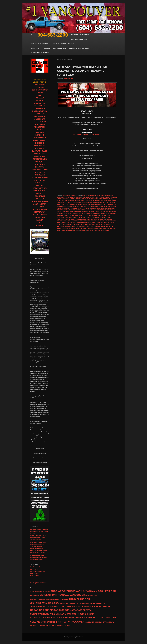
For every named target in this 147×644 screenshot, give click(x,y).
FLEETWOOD (40, 207)
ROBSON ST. (40, 130)
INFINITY (88, 208)
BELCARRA (40, 167)
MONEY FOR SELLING (101, 212)
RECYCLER (108, 217)
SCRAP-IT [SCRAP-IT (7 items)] (86, 606)
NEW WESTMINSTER (40, 90)
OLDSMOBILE (88, 214)
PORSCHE (113, 214)
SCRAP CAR (100, 221)
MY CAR (75, 214)
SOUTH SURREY (40, 204)
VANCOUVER (40, 85)
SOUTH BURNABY (40, 209)
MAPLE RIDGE (40, 180)
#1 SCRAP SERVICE (91, 197)
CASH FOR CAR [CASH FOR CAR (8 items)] (107, 591)
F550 (85, 206)
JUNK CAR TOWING (70, 210)
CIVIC (104, 204)
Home (33, 35)
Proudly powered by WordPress (73, 637)
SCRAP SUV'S (105, 223)
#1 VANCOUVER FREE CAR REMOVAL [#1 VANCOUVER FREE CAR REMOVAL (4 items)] (40, 591)
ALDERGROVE (40, 154)
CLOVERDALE (40, 156)
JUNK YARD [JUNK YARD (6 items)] (35, 607)
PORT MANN (40, 124)
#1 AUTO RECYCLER (90, 195)
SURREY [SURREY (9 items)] (52, 622)
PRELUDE (60, 216)
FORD (95, 206)
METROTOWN (40, 212)
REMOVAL (109, 219)
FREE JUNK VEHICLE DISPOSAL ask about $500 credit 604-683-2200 (39, 557)
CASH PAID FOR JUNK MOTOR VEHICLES (82, 204)
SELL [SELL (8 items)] (94, 618)
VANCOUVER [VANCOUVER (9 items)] (76, 622)
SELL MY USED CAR (89, 225)
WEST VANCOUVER (40, 170)
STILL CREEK (40, 106)
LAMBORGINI (111, 210)
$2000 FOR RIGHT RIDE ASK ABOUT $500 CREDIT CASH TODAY (39, 531)
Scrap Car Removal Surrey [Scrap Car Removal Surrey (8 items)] (80, 614)
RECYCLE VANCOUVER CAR (95, 217)
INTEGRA (94, 208)
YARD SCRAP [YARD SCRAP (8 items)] (62, 626)
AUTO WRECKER (103, 199)
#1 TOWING (101, 197)
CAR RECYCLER (70, 203)
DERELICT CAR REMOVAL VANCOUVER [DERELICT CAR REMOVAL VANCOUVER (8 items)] (62, 595)
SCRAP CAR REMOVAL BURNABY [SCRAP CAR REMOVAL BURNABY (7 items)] (47, 614)
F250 (75, 206)
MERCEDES (65, 212)
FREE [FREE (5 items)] (95, 595)
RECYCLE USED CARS (79, 217)
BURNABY (40, 87)
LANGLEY (40, 114)
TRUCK (59, 228)
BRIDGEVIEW (40, 175)
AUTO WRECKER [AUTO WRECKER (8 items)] (60, 591)
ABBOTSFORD (40, 127)
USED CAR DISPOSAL (69, 228)
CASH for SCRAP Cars (102, 203)
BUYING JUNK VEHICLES (87, 201)
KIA (106, 210)
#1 (83, 195)
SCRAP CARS (96, 223)
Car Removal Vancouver (70, 195)
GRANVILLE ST (40, 116)
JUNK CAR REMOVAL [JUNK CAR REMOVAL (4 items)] (65, 603)
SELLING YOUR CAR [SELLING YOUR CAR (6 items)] (107, 618)
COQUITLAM (40, 196)
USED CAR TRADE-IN (109, 228)
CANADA (40, 225)
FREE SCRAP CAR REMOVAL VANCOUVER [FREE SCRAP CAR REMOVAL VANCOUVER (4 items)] (41, 600)
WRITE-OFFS (98, 230)
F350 (78, 206)
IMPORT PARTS (80, 208)
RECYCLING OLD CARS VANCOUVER (94, 219)
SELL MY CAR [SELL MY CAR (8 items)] (38, 622)
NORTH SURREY (40, 140)
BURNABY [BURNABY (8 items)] (76, 591)
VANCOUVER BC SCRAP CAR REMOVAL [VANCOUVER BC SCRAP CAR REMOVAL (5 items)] (99, 622)
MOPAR (70, 214)
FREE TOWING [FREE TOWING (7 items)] (60, 600)
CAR (63, 203)
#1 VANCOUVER (110, 197)
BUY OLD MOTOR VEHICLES (70, 201)
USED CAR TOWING (96, 228)
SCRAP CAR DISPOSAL (69, 223)
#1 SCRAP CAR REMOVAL (77, 197)
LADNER (40, 220)
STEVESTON (40, 217)
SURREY (40, 93)
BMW (111, 199)
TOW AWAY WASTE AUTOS (102, 227)
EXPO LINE (40, 135)
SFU (40, 95)
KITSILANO (40, 183)
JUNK (99, 208)
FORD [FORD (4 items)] (91, 595)
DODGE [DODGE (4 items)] (87, 595)
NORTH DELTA (40, 172)
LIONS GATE (40, 109)
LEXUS (59, 212)
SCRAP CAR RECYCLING (84, 223)
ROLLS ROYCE (75, 221)
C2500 (114, 201)
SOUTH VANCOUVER (40, 178)
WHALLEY (40, 98)
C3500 (59, 203)
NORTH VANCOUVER (40, 201)
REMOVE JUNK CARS (64, 221)
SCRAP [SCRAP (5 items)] (78, 607)
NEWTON (40, 101)
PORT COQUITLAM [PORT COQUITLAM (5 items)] (61, 607)
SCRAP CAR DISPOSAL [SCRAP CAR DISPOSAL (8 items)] (58, 610)
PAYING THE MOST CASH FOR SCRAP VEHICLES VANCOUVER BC (38, 538)
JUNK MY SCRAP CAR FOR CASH (86, 210)
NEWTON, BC (40, 148)
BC (40, 223)
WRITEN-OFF (107, 230)
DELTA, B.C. (40, 162)
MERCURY (73, 212)
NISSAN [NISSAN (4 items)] (52, 607)
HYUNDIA (72, 208)
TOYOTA (113, 227)
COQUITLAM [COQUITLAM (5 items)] (35, 595)
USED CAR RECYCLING (83, 228)
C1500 (110, 201)
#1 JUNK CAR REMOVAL (104, 195)
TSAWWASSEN (40, 138)
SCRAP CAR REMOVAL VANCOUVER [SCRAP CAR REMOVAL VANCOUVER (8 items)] (51, 618)
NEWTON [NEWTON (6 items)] (45, 607)
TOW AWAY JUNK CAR (72, 227)
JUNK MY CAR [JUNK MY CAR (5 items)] (101, 603)
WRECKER (83, 230)
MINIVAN (92, 212)
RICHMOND (40, 143)
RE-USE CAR (68, 216)
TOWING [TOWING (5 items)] (65, 622)
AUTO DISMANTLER (81, 199)
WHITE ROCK (40, 164)
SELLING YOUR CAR (102, 225)
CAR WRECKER (80, 203)
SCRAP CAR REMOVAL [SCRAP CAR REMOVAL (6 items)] (82, 610)
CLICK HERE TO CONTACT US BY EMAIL (87, 135)
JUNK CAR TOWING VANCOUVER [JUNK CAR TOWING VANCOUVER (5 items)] (83, 603)
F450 (82, 206)
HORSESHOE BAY (40, 188)
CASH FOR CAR (90, 203)
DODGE (70, 206)
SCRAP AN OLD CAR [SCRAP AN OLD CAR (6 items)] (101, 607)
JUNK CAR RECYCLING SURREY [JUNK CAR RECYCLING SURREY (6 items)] (45, 603)
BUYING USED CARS (101, 201)
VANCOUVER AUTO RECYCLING (70, 230)
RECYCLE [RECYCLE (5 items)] (72, 607)
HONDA (66, 208)
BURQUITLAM (40, 103)
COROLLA (64, 206)
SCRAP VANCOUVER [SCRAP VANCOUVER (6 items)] (81, 618)
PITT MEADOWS (40, 191)
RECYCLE (75, 216)
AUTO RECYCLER (92, 199)
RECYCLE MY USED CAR (65, 217)
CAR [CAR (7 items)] (90, 591)
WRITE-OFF (90, 230)
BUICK (59, 201)
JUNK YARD (100, 210)
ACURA (72, 199)
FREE (99, 206)
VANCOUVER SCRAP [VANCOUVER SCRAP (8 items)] (42, 626)
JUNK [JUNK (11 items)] (72, 599)
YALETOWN (40, 132)
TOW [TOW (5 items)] (59, 622)
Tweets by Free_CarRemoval (39, 583)
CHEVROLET (98, 204)
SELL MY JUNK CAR (76, 225)
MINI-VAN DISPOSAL (82, 212)
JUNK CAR (104, 208)
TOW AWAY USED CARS (86, 227)
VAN (58, 230)
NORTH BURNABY (40, 215)
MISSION (40, 194)
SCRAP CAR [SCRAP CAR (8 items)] (37, 610)
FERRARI (90, 206)
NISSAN (81, 214)
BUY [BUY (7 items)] (85, 591)
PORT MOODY (40, 146)
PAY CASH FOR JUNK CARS (101, 214)
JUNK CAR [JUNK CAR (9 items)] (84, 599)
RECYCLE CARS (83, 216)
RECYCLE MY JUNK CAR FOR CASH (100, 216)
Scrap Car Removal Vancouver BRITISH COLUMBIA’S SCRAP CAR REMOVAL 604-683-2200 (82, 71)
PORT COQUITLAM (40, 111)
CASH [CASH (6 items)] (95, 591)
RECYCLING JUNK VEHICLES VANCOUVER (70, 219)
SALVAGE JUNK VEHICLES (88, 221)
